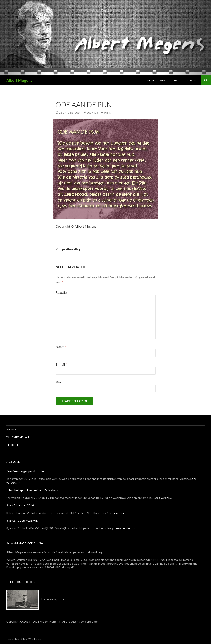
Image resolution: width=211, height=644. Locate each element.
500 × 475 (92, 113)
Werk (163, 80)
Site (58, 382)
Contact (193, 80)
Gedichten (13, 445)
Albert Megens (19, 80)
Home (151, 80)
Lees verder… (164, 498)
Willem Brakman (18, 437)
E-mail (61, 364)
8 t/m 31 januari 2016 (20, 505)
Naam (61, 347)
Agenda (12, 429)
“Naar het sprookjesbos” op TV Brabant (32, 490)
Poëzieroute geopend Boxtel (25, 471)
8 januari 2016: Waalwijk (22, 520)
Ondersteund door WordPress (24, 639)
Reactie (61, 292)
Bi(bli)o (177, 80)
